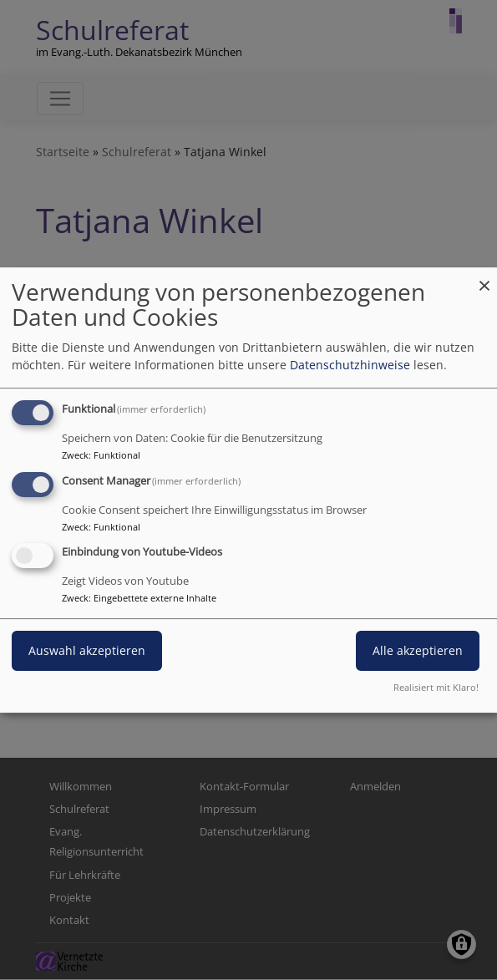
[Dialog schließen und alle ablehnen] (484, 278)
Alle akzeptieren (418, 651)
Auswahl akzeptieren (87, 651)
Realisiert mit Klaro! (436, 687)
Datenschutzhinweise (350, 365)
